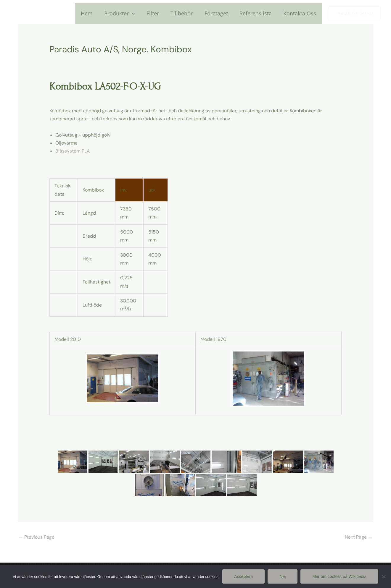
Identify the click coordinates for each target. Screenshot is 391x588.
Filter (157, 13)
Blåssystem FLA (73, 151)
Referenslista (257, 13)
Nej (283, 576)
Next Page (359, 537)
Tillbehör (185, 13)
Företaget (219, 13)
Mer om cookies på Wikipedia (339, 576)
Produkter (125, 13)
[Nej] (384, 576)
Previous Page (37, 537)
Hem (93, 13)
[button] (354, 13)
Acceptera (243, 576)
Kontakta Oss (300, 13)
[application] (137, 13)
